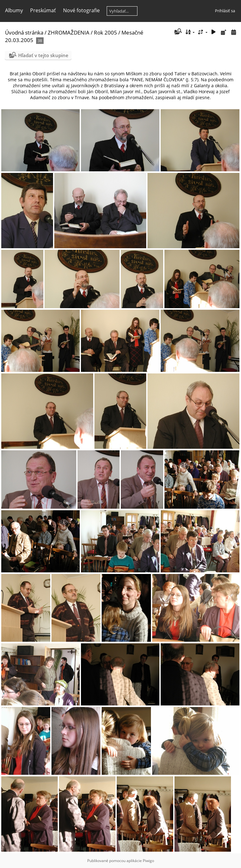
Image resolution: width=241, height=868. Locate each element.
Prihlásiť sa (225, 11)
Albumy (14, 10)
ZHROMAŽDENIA (69, 32)
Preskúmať (43, 10)
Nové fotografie (81, 10)
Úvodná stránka (24, 32)
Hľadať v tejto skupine (43, 55)
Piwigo (148, 861)
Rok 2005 (105, 32)
